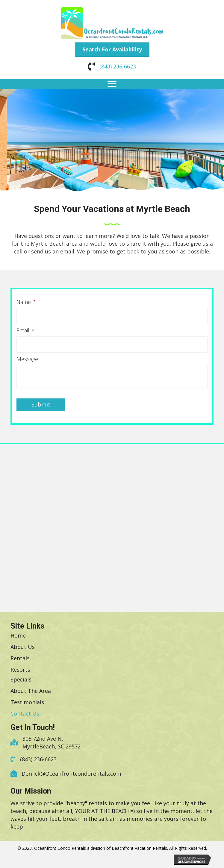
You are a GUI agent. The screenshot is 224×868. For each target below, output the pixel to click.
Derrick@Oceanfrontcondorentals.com (71, 772)
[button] (112, 50)
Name (26, 302)
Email (26, 330)
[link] (18, 634)
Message (27, 358)
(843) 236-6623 (118, 66)
